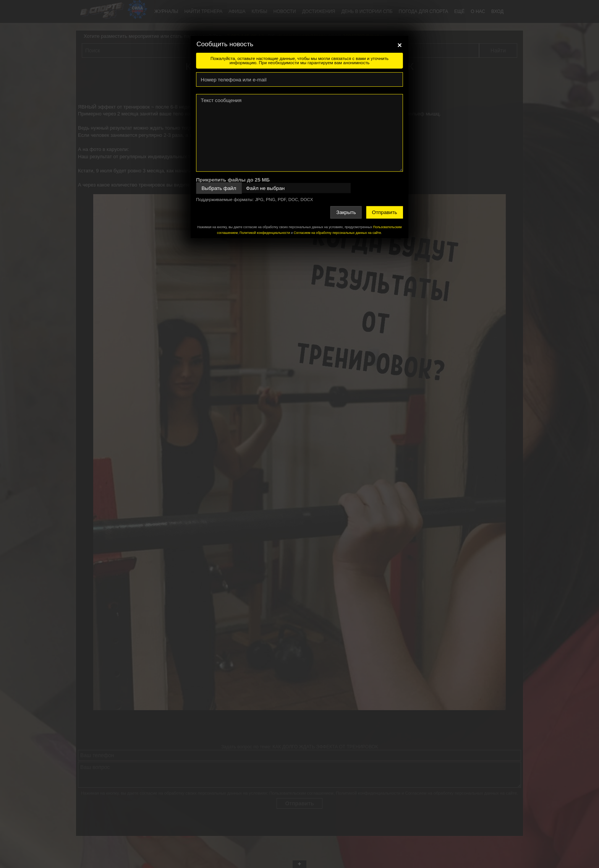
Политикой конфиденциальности (265, 233)
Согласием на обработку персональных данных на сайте (338, 233)
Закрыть (346, 212)
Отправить (385, 212)
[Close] (400, 45)
